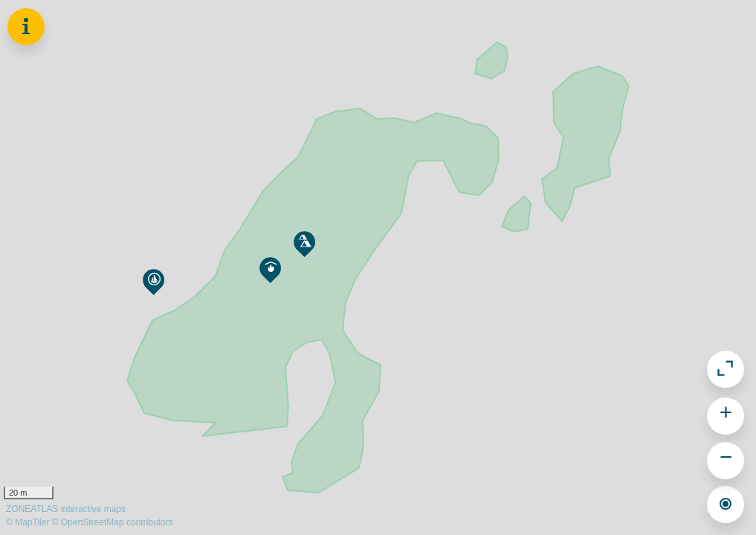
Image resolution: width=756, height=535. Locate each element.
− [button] (726, 459)
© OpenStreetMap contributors (113, 522)
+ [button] (726, 414)
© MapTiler (28, 522)
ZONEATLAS (66, 509)
